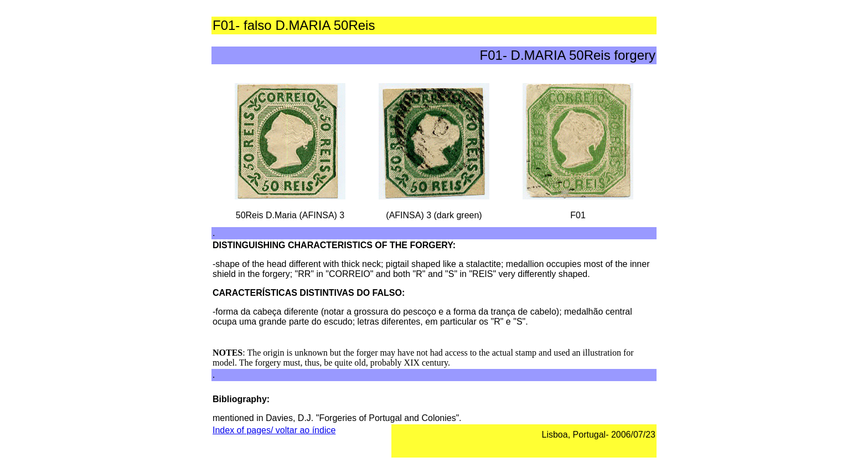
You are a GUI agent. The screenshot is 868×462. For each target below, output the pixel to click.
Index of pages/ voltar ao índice (274, 430)
